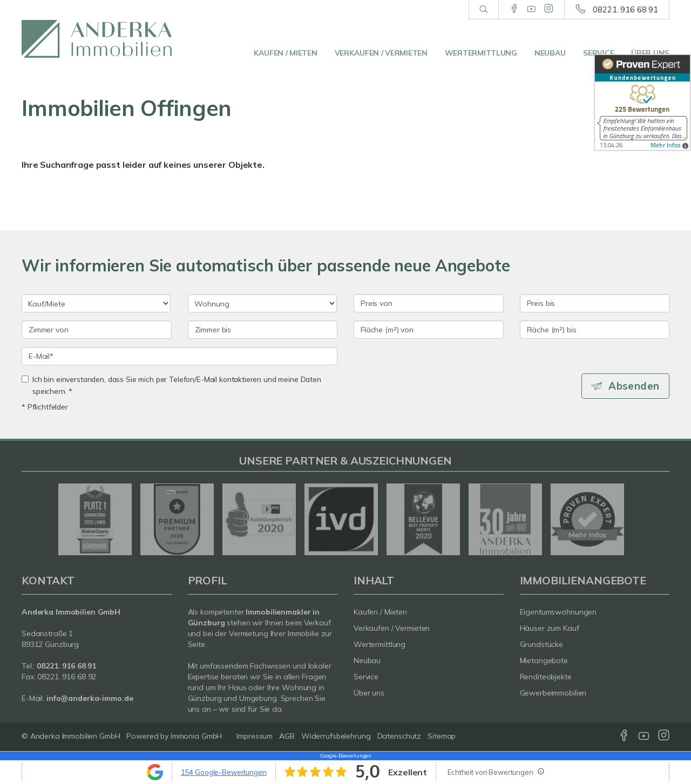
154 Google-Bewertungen (224, 772)
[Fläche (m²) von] (429, 330)
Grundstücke (542, 644)
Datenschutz (399, 736)
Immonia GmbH (197, 736)
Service (598, 53)
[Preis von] (429, 303)
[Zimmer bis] (263, 330)
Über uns (650, 53)
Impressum (255, 736)
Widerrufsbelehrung (336, 736)
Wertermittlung (481, 53)
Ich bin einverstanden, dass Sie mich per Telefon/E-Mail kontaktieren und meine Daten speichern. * (171, 385)
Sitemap (442, 736)
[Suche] (483, 10)
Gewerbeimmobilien (553, 693)
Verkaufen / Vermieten (381, 53)
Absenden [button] (635, 386)
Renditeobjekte (546, 677)
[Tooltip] (540, 771)
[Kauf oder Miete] (96, 303)
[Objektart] (262, 303)
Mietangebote (544, 660)
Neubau (550, 53)
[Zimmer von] (97, 330)
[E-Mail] (179, 356)
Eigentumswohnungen (558, 612)
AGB (287, 736)
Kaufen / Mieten (286, 53)
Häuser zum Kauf (550, 628)
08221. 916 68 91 (625, 9)
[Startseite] (97, 39)
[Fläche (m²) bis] (595, 330)
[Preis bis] (595, 303)
